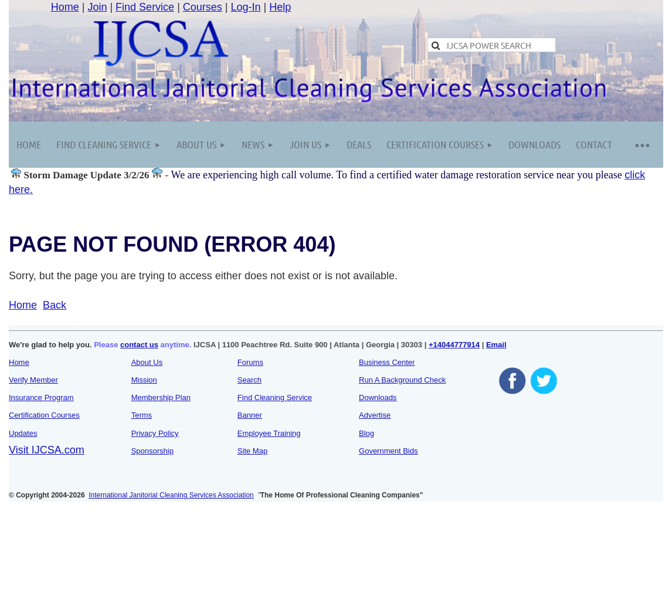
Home (65, 7)
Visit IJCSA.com (47, 450)
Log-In (246, 7)
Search (250, 380)
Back (55, 305)
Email (496, 345)
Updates (23, 433)
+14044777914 (454, 345)
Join (97, 7)
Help (280, 7)
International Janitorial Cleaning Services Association (171, 495)
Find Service (145, 7)
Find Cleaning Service (275, 397)
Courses (203, 7)
